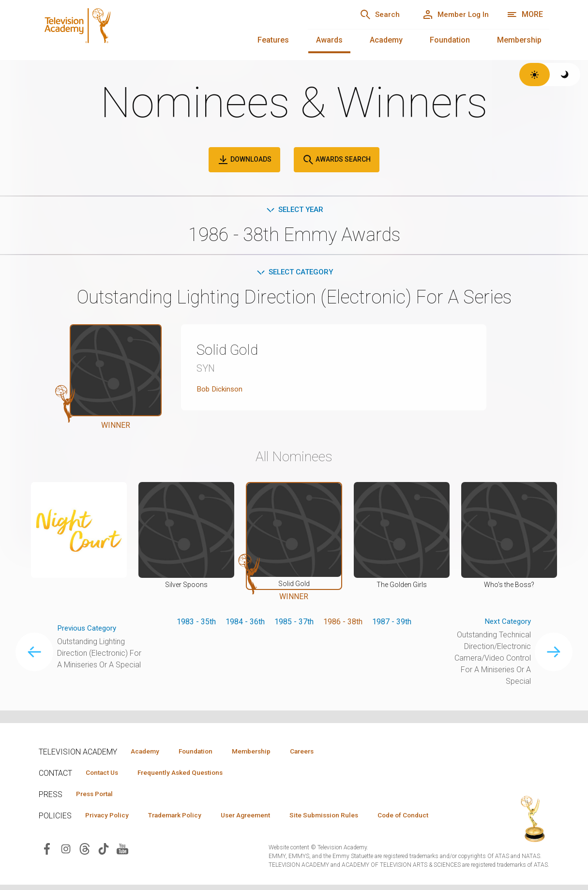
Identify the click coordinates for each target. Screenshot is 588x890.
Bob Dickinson (221, 391)
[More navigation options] (525, 15)
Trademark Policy (183, 816)
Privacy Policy (110, 816)
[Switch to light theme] (535, 75)
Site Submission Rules (344, 816)
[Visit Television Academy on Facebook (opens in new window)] (47, 865)
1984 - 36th (245, 623)
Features (273, 40)
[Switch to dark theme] (565, 75)
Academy (386, 40)
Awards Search (337, 160)
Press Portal (98, 795)
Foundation (450, 40)
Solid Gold (230, 351)
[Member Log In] (452, 15)
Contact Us (105, 773)
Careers (320, 751)
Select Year (294, 210)
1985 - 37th (294, 623)
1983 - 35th (196, 623)
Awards (329, 40)
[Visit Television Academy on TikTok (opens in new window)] (104, 865)
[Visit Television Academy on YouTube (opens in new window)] (122, 865)
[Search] (370, 15)
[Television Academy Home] (164, 29)
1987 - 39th (392, 623)
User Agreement (260, 816)
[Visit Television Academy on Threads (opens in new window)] (85, 865)
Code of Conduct (114, 830)
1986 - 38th (343, 623)
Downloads (244, 160)
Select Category (294, 273)
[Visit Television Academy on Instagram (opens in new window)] (66, 865)
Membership (519, 40)
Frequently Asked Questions (189, 773)
